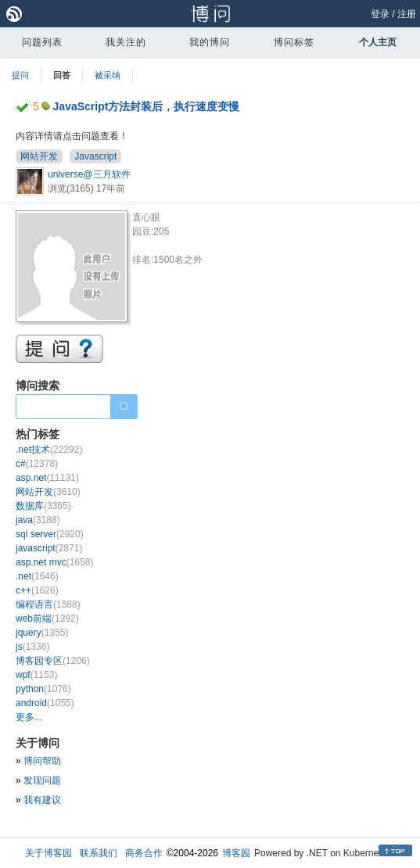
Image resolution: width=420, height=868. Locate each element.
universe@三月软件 (89, 174)
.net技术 (49, 450)
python (43, 689)
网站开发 (39, 156)
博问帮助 (42, 761)
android (45, 703)
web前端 (47, 619)
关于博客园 (48, 853)
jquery (42, 633)
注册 (407, 14)
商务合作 (144, 853)
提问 (20, 75)
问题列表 (42, 42)
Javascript (95, 156)
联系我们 (99, 853)
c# (37, 464)
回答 (62, 75)
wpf (36, 675)
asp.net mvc (54, 562)
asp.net (47, 478)
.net (37, 576)
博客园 (236, 853)
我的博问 (210, 42)
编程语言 (48, 604)
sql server (50, 534)
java (38, 520)
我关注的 (126, 42)
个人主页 (378, 42)
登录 (380, 14)
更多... (29, 717)
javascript (49, 548)
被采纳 (108, 75)
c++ (37, 590)
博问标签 (294, 42)
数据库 (43, 506)
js (32, 647)
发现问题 (42, 780)
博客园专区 (53, 661)
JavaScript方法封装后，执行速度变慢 (147, 106)
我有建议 (42, 800)
